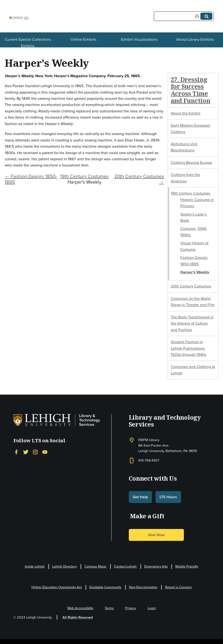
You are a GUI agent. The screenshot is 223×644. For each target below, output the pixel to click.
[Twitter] (26, 452)
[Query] (184, 16)
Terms (109, 608)
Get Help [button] (140, 497)
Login (152, 608)
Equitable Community (105, 587)
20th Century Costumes (191, 286)
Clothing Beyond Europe (191, 163)
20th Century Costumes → (139, 179)
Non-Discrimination (143, 587)
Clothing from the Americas (185, 178)
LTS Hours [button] (168, 497)
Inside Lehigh (35, 566)
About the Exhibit (186, 113)
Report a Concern (178, 587)
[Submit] (206, 16)
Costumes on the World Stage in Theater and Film (193, 302)
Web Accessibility (80, 608)
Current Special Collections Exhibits (28, 43)
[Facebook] (16, 452)
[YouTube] (45, 452)
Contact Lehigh (125, 566)
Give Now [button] (156, 535)
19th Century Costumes (84, 176)
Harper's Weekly (195, 272)
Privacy (131, 608)
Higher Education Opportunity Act (57, 587)
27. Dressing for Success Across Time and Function (191, 90)
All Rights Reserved (78, 617)
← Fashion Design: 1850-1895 (31, 179)
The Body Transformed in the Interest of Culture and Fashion (192, 323)
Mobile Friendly (187, 566)
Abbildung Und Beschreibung (184, 147)
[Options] (198, 16)
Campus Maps (95, 566)
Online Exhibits (84, 39)
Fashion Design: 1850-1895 (194, 261)
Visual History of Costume (194, 246)
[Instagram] (35, 452)
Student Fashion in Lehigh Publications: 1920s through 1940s (189, 348)
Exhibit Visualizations (139, 39)
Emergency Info (156, 566)
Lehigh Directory (65, 566)
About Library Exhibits (195, 39)
